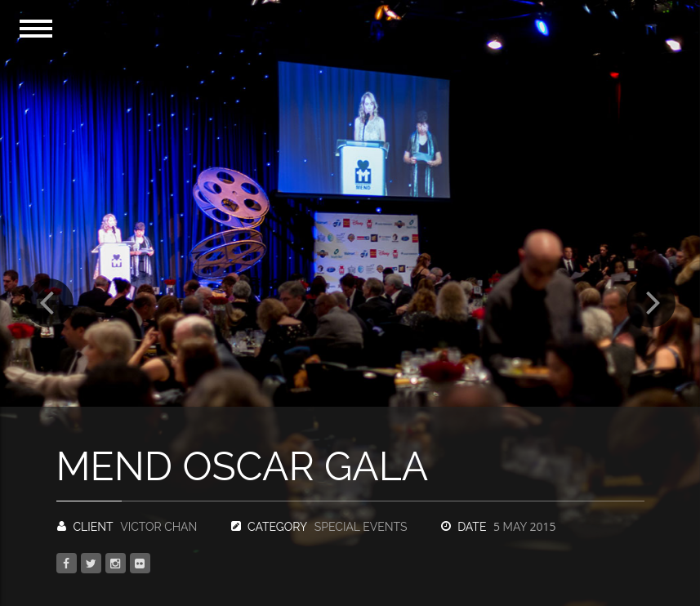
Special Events (361, 527)
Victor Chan (158, 527)
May (524, 527)
